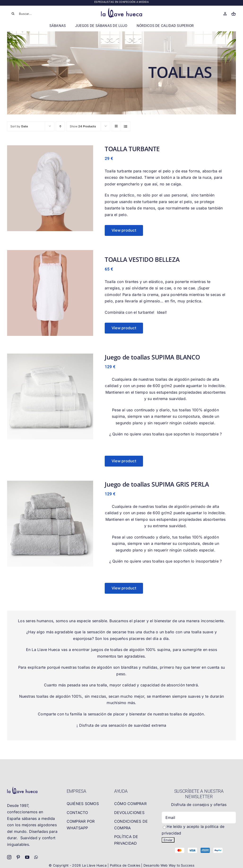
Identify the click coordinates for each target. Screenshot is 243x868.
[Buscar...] (30, 14)
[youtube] (27, 857)
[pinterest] (18, 857)
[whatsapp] (36, 857)
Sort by (19, 126)
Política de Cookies (126, 865)
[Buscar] (13, 14)
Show (83, 126)
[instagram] (9, 857)
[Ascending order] (60, 126)
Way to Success (182, 865)
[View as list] (126, 126)
